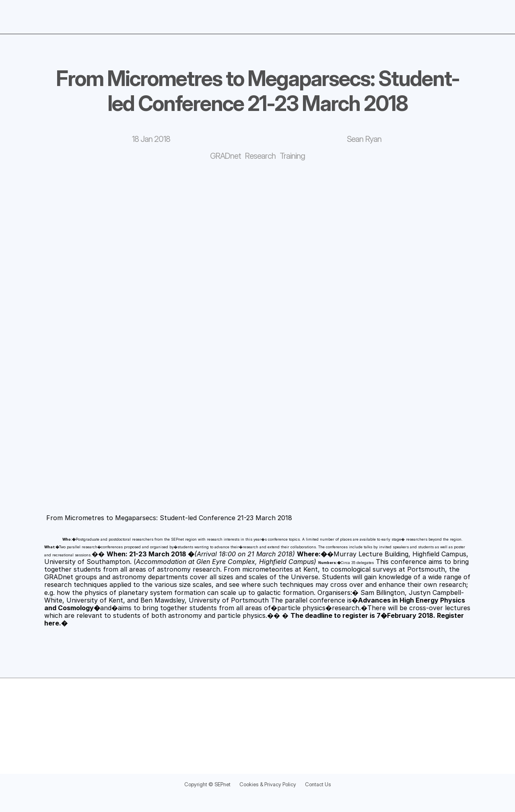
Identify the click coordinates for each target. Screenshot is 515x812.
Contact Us (330, 783)
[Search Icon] (486, 15)
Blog (453, 15)
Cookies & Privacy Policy (270, 783)
